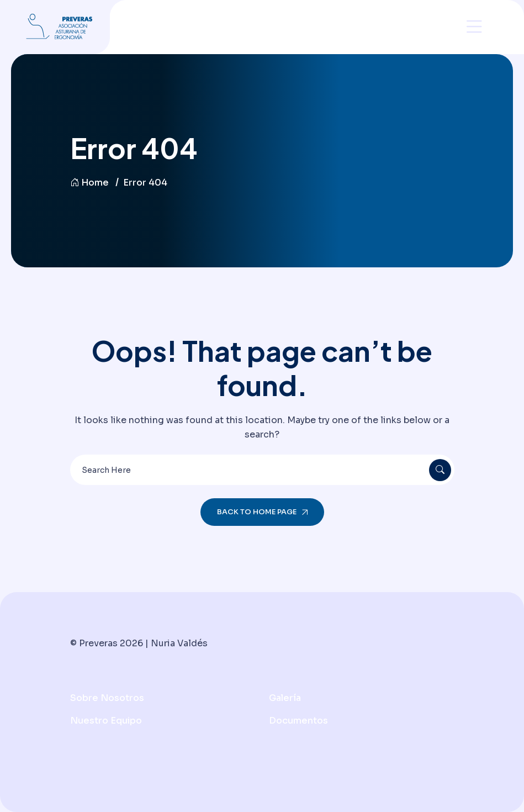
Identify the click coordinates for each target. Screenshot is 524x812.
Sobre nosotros (107, 698)
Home (89, 183)
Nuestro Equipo (106, 721)
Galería (285, 698)
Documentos (298, 721)
